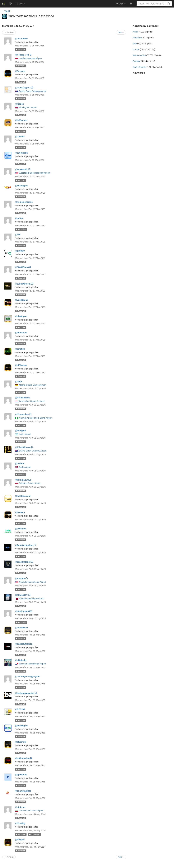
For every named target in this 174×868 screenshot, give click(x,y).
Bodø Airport (25, 467)
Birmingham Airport (28, 107)
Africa (135, 32)
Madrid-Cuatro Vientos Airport (33, 385)
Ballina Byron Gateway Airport (33, 91)
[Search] (169, 4)
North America (139, 55)
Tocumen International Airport (32, 664)
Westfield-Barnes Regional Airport (34, 173)
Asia (135, 44)
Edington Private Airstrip (30, 483)
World (7, 11)
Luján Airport (25, 434)
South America (139, 67)
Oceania (137, 61)
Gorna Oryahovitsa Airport (31, 811)
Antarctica (137, 38)
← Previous (9, 857)
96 (21, 229)
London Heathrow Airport (30, 58)
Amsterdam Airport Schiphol (32, 401)
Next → (121, 857)
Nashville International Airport (32, 582)
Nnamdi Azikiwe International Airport (36, 418)
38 (21, 622)
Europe (136, 49)
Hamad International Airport (32, 598)
